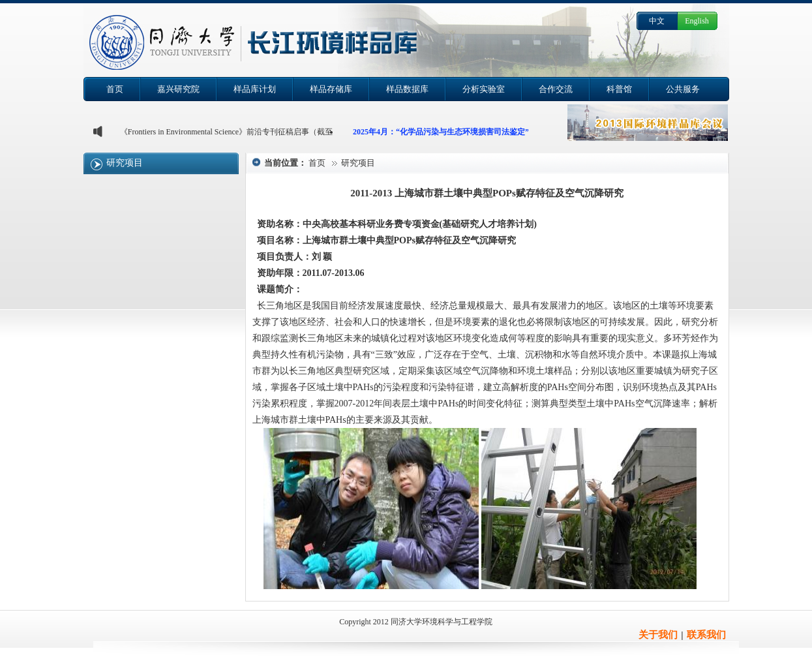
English (697, 21)
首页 (317, 163)
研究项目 (125, 163)
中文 (657, 21)
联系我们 (706, 635)
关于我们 (658, 635)
